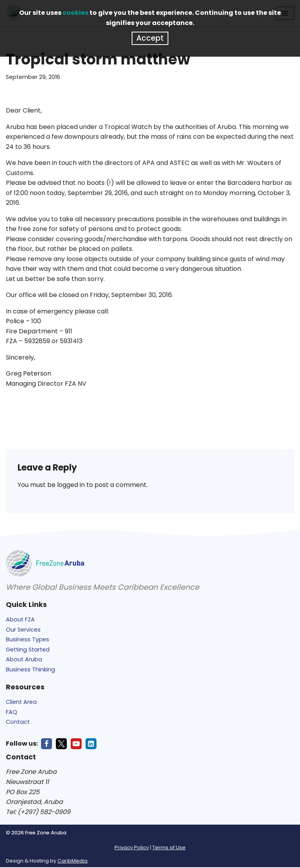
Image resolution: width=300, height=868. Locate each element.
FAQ (12, 713)
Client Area (21, 703)
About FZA (20, 620)
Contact (18, 723)
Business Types (28, 640)
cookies (75, 13)
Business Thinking (30, 670)
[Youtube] (76, 745)
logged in (71, 486)
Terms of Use (169, 848)
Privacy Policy (132, 848)
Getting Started (28, 650)
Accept (150, 38)
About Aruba (24, 660)
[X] (61, 745)
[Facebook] (46, 745)
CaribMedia (72, 862)
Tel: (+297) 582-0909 (38, 813)
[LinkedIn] (91, 745)
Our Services (23, 630)
